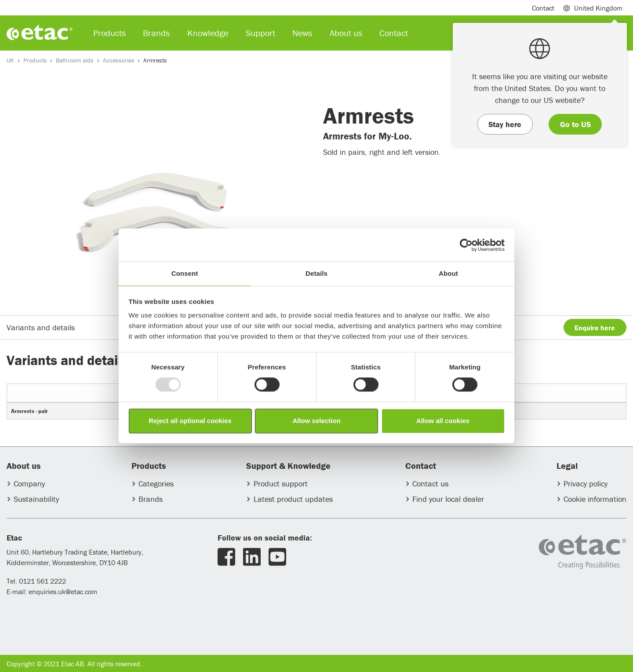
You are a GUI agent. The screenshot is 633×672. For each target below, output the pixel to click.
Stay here (505, 124)
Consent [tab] (185, 273)
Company (29, 484)
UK (10, 60)
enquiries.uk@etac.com (63, 592)
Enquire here (595, 328)
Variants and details (41, 327)
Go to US (575, 124)
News (302, 33)
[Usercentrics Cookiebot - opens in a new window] (466, 245)
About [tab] (448, 273)
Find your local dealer (448, 499)
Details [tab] (316, 273)
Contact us (430, 484)
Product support (281, 484)
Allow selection (316, 421)
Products (35, 60)
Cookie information (595, 499)
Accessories (119, 60)
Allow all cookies (443, 421)
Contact (543, 8)
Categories (156, 484)
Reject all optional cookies (190, 421)
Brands (151, 499)
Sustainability (36, 499)
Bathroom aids (75, 60)
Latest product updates (293, 499)
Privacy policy (586, 484)
